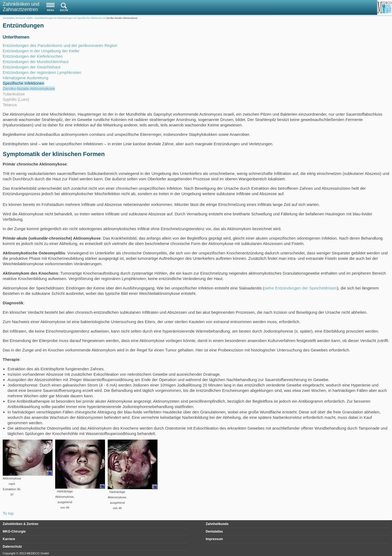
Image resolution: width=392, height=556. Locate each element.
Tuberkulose (14, 94)
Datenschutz (12, 547)
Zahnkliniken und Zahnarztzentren (21, 7)
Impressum (214, 539)
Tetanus (10, 105)
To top (8, 513)
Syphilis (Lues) (16, 99)
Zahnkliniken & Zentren (21, 524)
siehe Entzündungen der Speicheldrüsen (300, 288)
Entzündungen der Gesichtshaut (31, 67)
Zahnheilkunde (217, 524)
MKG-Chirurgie (14, 531)
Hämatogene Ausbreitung (25, 78)
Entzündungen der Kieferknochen (33, 56)
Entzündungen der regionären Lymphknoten (42, 72)
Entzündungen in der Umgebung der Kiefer (41, 51)
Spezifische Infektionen (23, 83)
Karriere (9, 539)
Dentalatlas (214, 531)
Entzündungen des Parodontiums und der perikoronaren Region (60, 45)
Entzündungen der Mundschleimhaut (36, 62)
